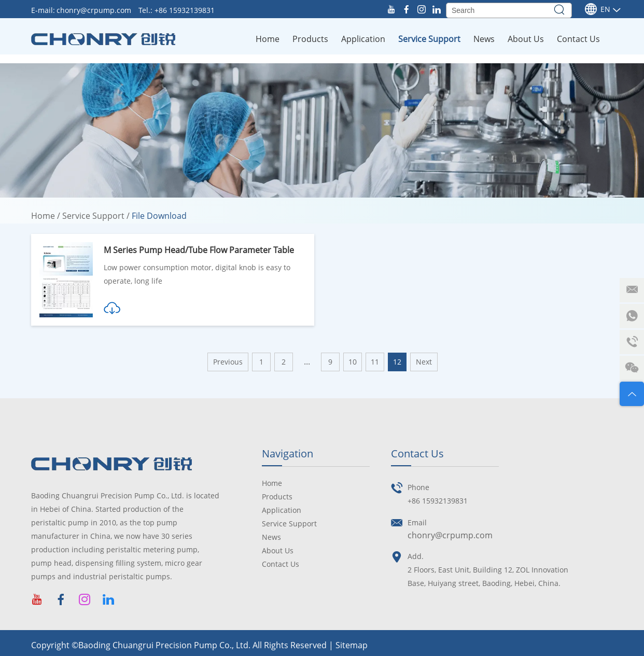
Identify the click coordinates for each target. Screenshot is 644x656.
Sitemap (352, 645)
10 (353, 362)
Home (268, 39)
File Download (159, 216)
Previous (228, 362)
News (484, 39)
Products (310, 39)
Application (363, 39)
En (597, 9)
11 (375, 362)
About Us (526, 39)
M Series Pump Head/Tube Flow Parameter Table (199, 250)
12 (397, 362)
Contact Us (578, 39)
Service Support (429, 39)
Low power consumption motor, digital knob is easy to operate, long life (197, 274)
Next (424, 362)
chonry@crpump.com (95, 10)
